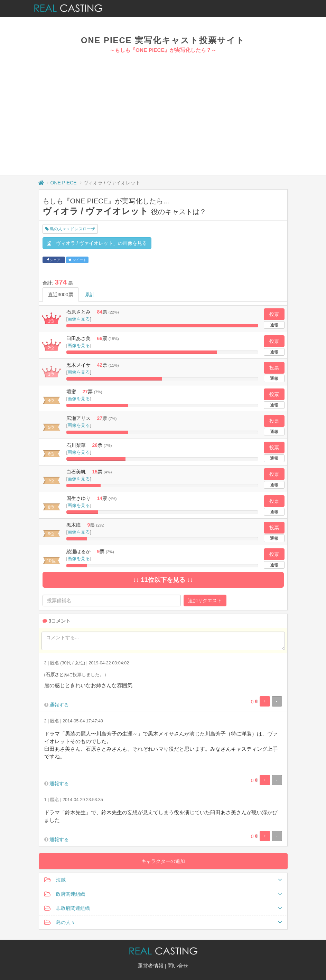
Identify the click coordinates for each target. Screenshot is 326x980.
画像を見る (79, 319)
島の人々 (163, 922)
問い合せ (178, 966)
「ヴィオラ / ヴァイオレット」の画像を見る (97, 243)
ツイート (77, 260)
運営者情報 (151, 966)
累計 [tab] (90, 295)
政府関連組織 (163, 894)
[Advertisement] (163, 106)
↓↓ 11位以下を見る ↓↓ (163, 580)
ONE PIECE (63, 183)
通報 (274, 325)
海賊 (163, 880)
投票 (274, 314)
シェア (54, 260)
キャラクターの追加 (163, 861)
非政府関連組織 (163, 908)
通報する (59, 705)
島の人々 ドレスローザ (70, 229)
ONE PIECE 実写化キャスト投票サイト (163, 40)
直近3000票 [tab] (61, 295)
